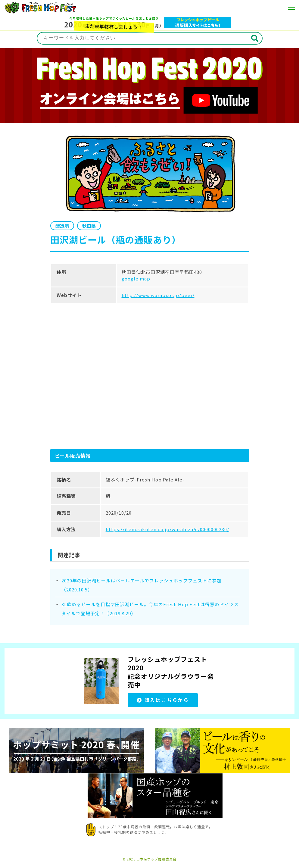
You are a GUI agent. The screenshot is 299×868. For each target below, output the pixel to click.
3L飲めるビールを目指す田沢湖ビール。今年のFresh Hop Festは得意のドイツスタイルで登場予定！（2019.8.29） (150, 609)
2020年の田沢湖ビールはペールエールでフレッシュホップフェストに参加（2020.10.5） (142, 585)
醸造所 (62, 226)
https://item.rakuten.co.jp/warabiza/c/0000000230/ (167, 529)
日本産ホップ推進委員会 (156, 859)
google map (136, 279)
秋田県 (89, 226)
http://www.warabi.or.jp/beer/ (158, 295)
